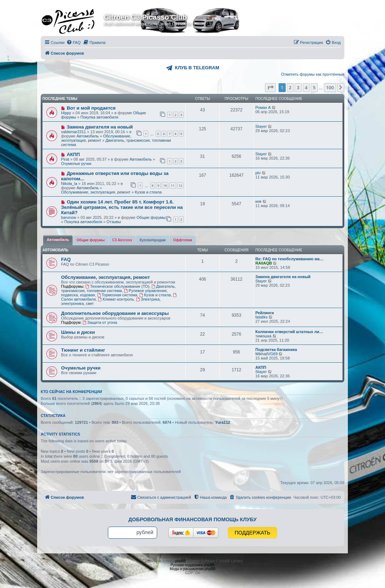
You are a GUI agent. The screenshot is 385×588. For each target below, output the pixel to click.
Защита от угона (100, 322)
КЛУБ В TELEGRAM (197, 68)
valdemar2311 (74, 132)
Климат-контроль (116, 299)
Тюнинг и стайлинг (83, 350)
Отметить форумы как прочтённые (313, 74)
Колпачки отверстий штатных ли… (289, 332)
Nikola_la (69, 184)
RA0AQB (264, 263)
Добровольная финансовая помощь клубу (193, 519)
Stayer (261, 126)
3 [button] (298, 87)
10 (165, 185)
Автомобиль (87, 136)
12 (180, 185)
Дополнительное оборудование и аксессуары (115, 313)
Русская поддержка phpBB (192, 565)
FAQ (66, 259)
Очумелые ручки (76, 164)
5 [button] (314, 87)
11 (172, 185)
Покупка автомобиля (99, 117)
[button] (270, 87)
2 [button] (290, 87)
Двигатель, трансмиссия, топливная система (118, 288)
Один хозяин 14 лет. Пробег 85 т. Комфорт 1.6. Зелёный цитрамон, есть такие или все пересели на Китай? (122, 207)
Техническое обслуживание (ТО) (117, 286)
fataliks (261, 317)
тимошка (263, 336)
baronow (69, 217)
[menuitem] (74, 42)
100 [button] (330, 87)
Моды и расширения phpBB (192, 569)
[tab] (58, 240)
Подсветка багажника (276, 350)
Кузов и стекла (148, 192)
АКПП (73, 154)
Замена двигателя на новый (100, 127)
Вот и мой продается (91, 108)
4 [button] (306, 87)
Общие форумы (151, 217)
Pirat (65, 159)
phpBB (180, 561)
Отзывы (114, 222)
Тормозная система (117, 295)
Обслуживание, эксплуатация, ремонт (96, 138)
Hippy (66, 113)
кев (258, 201)
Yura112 (222, 422)
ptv (258, 173)
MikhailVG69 (266, 354)
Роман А (263, 107)
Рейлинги (265, 313)
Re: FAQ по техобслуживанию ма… (289, 259)
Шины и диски (78, 332)
